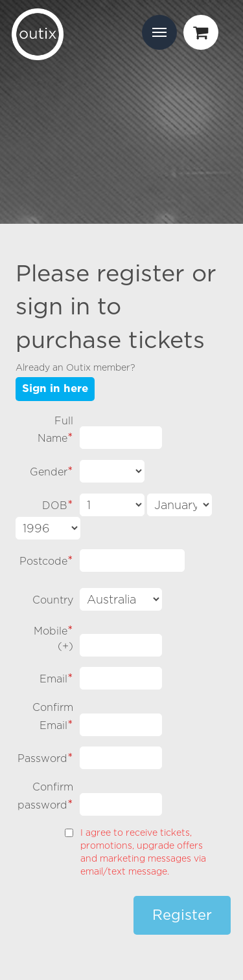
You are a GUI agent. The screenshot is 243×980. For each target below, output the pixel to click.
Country (53, 600)
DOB (58, 504)
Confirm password (45, 796)
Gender (52, 471)
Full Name (55, 430)
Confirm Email (53, 716)
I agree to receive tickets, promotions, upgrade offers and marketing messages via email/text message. (143, 852)
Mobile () (53, 637)
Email (56, 678)
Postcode (46, 560)
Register (182, 915)
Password (45, 757)
